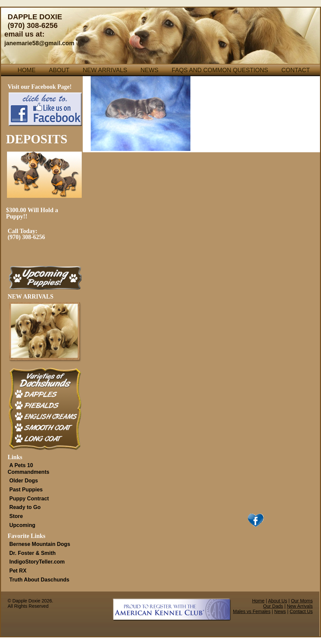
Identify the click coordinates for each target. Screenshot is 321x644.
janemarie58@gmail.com (39, 43)
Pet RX (18, 571)
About (59, 70)
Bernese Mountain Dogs (40, 544)
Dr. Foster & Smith (33, 553)
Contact (296, 70)
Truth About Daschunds (39, 580)
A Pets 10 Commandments (28, 469)
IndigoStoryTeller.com (37, 562)
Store (16, 516)
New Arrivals (105, 70)
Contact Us (301, 611)
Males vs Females (252, 611)
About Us (278, 601)
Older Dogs (24, 481)
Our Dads (273, 606)
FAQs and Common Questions (220, 70)
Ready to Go (25, 507)
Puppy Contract (29, 499)
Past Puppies (26, 490)
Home (27, 70)
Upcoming (22, 525)
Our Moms (302, 601)
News (150, 70)
